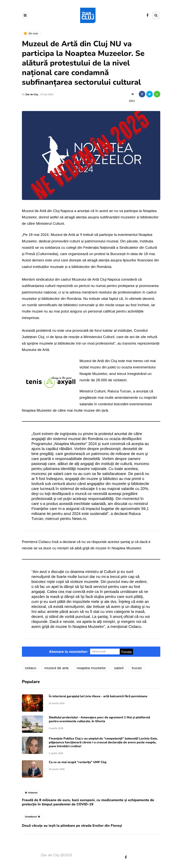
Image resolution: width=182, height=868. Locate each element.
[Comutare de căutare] (156, 15)
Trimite (126, 652)
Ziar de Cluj (32, 95)
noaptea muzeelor (91, 668)
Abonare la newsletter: (69, 652)
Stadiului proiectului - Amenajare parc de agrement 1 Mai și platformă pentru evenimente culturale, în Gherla (99, 719)
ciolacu (31, 668)
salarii (119, 668)
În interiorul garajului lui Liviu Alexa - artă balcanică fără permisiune (98, 696)
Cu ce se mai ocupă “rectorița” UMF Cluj (78, 762)
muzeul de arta (57, 668)
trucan (137, 668)
